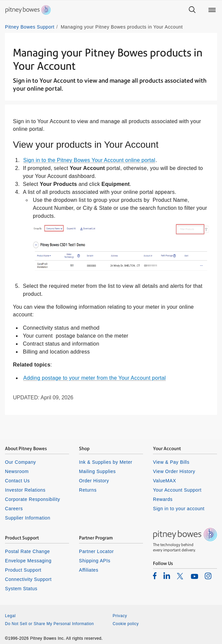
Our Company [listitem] (20, 462)
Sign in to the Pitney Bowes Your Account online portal (89, 160)
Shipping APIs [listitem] (95, 561)
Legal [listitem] (10, 616)
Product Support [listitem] (23, 570)
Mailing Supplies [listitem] (97, 471)
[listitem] (155, 576)
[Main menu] (212, 10)
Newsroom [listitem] (17, 471)
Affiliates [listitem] (89, 570)
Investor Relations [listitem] (25, 490)
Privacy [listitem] (120, 616)
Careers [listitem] (14, 509)
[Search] (192, 10)
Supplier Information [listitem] (28, 518)
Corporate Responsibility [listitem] (33, 499)
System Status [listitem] (21, 589)
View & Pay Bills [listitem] (171, 462)
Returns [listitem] (88, 490)
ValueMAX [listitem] (165, 481)
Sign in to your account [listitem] (179, 509)
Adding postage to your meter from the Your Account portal (95, 378)
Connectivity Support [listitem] (28, 579)
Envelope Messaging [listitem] (28, 561)
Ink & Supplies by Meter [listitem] (106, 462)
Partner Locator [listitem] (96, 551)
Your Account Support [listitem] (177, 490)
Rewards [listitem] (163, 499)
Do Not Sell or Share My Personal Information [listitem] (49, 624)
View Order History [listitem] (174, 471)
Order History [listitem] (94, 481)
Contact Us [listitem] (17, 481)
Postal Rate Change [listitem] (27, 551)
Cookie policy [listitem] (126, 624)
